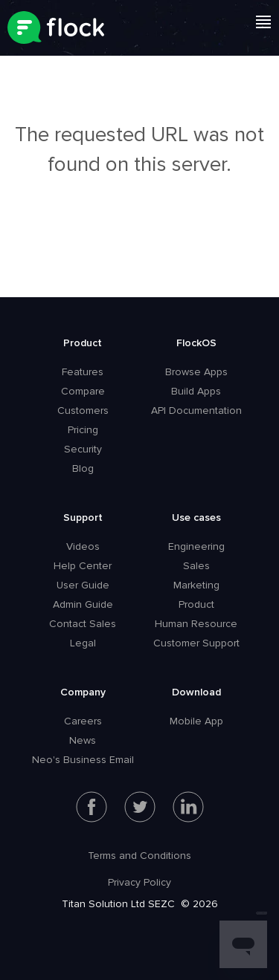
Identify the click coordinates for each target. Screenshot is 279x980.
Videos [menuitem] (83, 546)
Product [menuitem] (83, 343)
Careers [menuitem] (83, 721)
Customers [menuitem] (83, 411)
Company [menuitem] (83, 692)
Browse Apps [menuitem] (196, 372)
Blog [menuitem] (83, 468)
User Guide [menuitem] (83, 585)
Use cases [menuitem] (196, 517)
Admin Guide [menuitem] (83, 604)
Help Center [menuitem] (83, 566)
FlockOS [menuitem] (196, 343)
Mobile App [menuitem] (196, 721)
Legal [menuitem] (83, 643)
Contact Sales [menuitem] (83, 624)
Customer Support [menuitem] (196, 643)
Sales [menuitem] (196, 566)
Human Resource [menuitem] (196, 624)
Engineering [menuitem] (196, 546)
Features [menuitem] (83, 372)
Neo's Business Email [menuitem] (83, 760)
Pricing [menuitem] (83, 430)
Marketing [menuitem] (196, 585)
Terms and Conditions (139, 856)
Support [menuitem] (83, 517)
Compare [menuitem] (83, 391)
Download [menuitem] (196, 692)
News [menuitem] (83, 740)
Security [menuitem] (83, 449)
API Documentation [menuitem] (196, 411)
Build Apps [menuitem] (196, 391)
